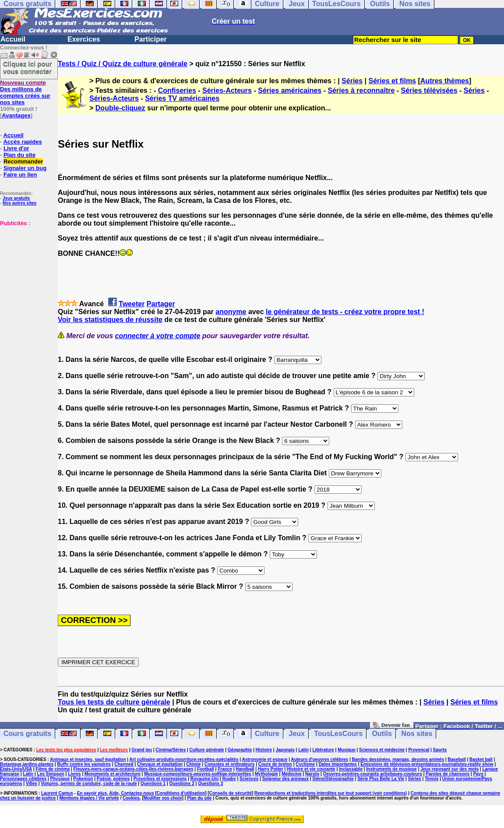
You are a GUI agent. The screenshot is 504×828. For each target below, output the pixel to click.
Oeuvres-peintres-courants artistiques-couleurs (373, 774)
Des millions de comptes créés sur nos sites (25, 92)
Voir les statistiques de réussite (110, 320)
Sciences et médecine (382, 750)
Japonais (285, 750)
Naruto (312, 774)
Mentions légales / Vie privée (89, 798)
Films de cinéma (53, 769)
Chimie (193, 764)
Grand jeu (142, 750)
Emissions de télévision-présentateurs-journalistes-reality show (427, 764)
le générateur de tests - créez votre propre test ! (345, 312)
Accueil (13, 39)
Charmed (124, 764)
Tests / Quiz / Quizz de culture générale (123, 64)
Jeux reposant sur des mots (449, 769)
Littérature (323, 750)
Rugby (229, 779)
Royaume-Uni (204, 779)
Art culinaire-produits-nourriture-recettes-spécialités (184, 759)
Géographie (240, 750)
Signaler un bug (25, 168)
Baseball (457, 759)
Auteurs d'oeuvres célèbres (319, 759)
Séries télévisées (429, 90)
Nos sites (417, 734)
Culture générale (207, 750)
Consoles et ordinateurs (229, 764)
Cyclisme (305, 764)
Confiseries (177, 90)
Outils (382, 734)
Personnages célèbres (23, 779)
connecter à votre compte (158, 336)
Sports (440, 750)
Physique (60, 779)
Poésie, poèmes (113, 779)
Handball (245, 769)
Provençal (419, 750)
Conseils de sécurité (231, 793)
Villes (32, 784)
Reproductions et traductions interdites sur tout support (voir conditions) (331, 793)
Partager (161, 304)
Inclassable (351, 769)
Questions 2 (182, 784)
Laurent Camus (57, 793)
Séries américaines (290, 90)
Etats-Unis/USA (16, 769)
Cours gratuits (27, 734)
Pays (478, 774)
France (225, 769)
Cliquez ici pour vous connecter (28, 67)
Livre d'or (16, 148)
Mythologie (266, 774)
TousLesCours (338, 734)
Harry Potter (271, 769)
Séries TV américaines (182, 98)
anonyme (231, 312)
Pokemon (83, 779)
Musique (347, 750)
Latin (303, 750)
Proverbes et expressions (160, 779)
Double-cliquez (120, 108)
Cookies (131, 798)
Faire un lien (20, 175)
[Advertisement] (26, 270)
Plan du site (19, 155)
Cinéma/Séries (171, 750)
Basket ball (481, 759)
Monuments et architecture (113, 774)
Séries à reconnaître (361, 90)
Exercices (84, 39)
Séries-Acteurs (227, 90)
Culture (267, 734)
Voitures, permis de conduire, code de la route (89, 784)
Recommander (23, 161)
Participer (151, 39)
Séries (352, 81)
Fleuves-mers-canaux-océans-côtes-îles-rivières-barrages (134, 769)
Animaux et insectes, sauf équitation (88, 759)
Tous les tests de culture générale (114, 702)
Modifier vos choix (163, 798)
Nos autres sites (19, 203)
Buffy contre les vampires (84, 764)
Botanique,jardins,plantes (27, 764)
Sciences (249, 779)
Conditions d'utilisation (181, 793)
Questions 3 (210, 784)
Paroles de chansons (448, 774)
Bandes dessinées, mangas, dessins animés (398, 759)
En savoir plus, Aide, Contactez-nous (116, 793)
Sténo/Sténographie (333, 779)
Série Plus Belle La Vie (381, 779)
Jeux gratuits (16, 198)
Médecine (292, 774)
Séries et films (393, 81)
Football (206, 769)
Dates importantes (338, 764)
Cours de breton (275, 764)
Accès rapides (22, 142)
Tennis (432, 779)
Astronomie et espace (264, 759)
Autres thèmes (445, 81)
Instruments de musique (391, 769)
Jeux (296, 734)
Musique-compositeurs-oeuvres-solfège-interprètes (198, 774)
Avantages (16, 115)
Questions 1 (153, 784)
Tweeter (132, 304)
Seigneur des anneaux (285, 779)
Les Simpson (51, 774)
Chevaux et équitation (160, 764)
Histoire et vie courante (311, 769)
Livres (74, 774)
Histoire (264, 750)
